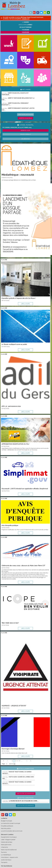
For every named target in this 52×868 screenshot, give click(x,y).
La (25, 22)
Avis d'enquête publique (10, 525)
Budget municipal (6, 821)
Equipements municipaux (9, 837)
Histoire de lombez (7, 842)
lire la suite (25, 304)
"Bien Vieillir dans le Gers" (10, 623)
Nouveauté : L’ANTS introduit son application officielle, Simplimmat (25, 489)
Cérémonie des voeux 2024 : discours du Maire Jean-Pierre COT (23, 566)
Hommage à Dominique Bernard (13, 749)
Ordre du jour (25, 130)
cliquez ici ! (26, 19)
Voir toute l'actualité (25, 115)
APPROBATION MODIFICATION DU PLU (15, 444)
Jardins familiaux (6, 860)
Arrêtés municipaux (25, 118)
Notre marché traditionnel (9, 850)
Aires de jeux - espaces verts (9, 857)
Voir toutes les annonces (25, 806)
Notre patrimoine (6, 845)
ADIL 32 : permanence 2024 (11, 406)
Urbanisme (4, 847)
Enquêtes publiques (7, 826)
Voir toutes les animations (25, 794)
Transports (4, 862)
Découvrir (25, 25)
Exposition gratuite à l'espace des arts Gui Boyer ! (19, 298)
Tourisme (4, 852)
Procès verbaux (25, 134)
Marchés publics (6, 828)
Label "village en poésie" (8, 840)
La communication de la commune (12, 831)
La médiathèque (6, 855)
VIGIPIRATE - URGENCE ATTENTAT (14, 706)
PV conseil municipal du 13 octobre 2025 (17, 127)
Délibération (25, 139)
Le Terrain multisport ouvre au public (14, 344)
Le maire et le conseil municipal (11, 823)
